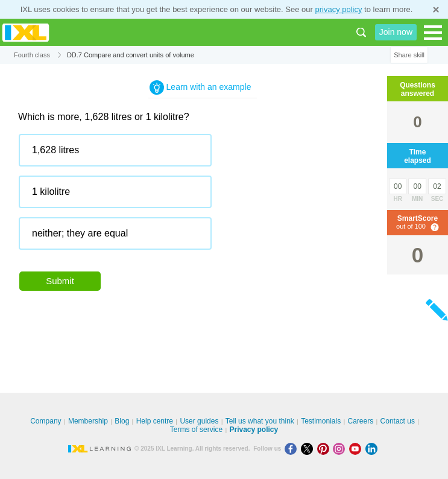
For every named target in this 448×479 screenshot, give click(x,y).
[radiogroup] (203, 196)
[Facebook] (293, 449)
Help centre (155, 421)
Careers (361, 421)
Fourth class (32, 55)
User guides (199, 421)
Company (46, 421)
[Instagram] (341, 449)
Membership (88, 421)
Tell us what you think (260, 421)
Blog (122, 421)
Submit (60, 281)
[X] (309, 449)
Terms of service (196, 430)
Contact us (398, 421)
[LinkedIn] (373, 449)
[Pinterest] (325, 449)
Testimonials (321, 421)
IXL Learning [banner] (26, 32)
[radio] (115, 150)
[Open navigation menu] (433, 33)
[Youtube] (357, 449)
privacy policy (338, 9)
